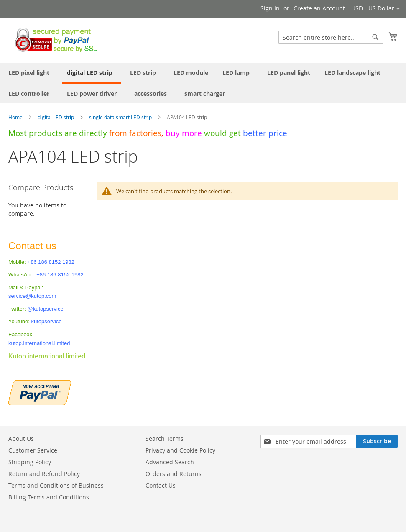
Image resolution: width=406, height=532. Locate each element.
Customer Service (33, 450)
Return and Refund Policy (44, 474)
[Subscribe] (377, 441)
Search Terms (165, 439)
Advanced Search (170, 462)
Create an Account (319, 8)
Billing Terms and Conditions (49, 497)
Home (16, 117)
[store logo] (54, 40)
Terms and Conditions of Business (56, 485)
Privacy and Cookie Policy (180, 450)
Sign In (270, 8)
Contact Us (161, 485)
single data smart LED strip (121, 117)
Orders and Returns (174, 474)
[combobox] (331, 37)
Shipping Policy (30, 462)
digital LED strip (56, 117)
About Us (21, 439)
